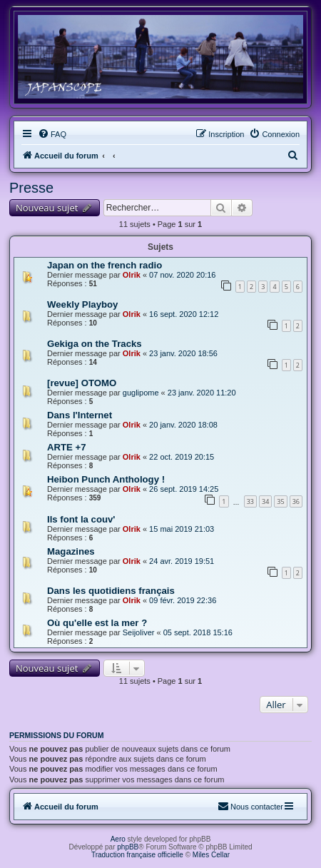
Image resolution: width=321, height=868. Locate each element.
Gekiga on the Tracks (95, 344)
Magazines (71, 551)
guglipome (141, 393)
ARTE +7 (67, 447)
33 (250, 501)
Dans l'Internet (80, 415)
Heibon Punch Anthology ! (106, 479)
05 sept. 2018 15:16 (198, 632)
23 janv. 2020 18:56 (183, 353)
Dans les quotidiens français (111, 591)
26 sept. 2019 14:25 (184, 489)
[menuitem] (52, 134)
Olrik (132, 275)
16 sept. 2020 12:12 (184, 314)
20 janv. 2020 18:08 (183, 425)
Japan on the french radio (105, 265)
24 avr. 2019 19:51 (182, 561)
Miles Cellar (211, 855)
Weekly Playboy (82, 304)
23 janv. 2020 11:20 (202, 393)
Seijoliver (139, 632)
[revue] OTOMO (82, 383)
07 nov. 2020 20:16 (182, 275)
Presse (31, 188)
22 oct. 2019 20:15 (182, 457)
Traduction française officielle (137, 855)
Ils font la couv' (81, 519)
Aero (118, 839)
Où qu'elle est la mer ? (97, 623)
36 (296, 501)
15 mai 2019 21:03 (182, 529)
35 (280, 501)
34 (265, 501)
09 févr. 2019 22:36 (183, 600)
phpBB (128, 847)
